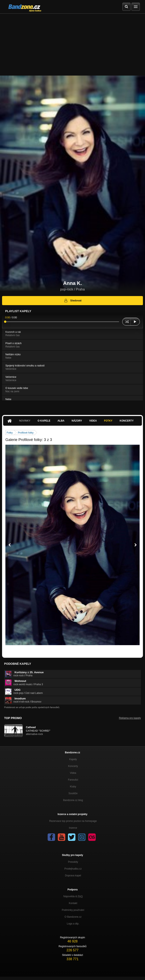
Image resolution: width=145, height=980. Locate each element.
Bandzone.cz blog (73, 800)
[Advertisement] (72, 45)
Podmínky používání (73, 910)
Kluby (73, 787)
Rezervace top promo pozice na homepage (73, 821)
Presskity (73, 862)
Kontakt (73, 903)
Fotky (108, 421)
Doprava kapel (73, 876)
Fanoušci (73, 780)
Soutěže (73, 793)
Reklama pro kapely (130, 718)
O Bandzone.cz (73, 917)
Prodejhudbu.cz (73, 869)
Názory (77, 421)
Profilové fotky (26, 433)
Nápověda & (73, 896)
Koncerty (127, 421)
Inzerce (73, 828)
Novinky (25, 421)
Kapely (73, 759)
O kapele (44, 421)
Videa (93, 421)
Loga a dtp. (73, 924)
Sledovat (73, 301)
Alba (61, 421)
